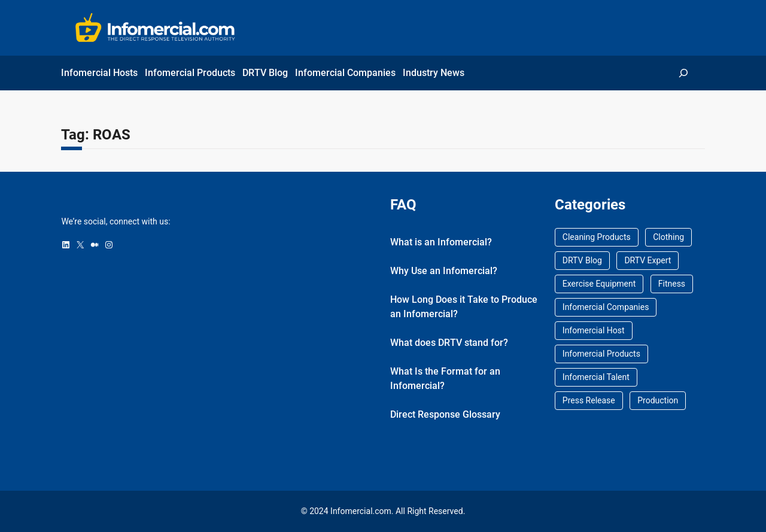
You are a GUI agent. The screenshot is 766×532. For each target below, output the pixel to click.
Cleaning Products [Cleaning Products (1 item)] (597, 237)
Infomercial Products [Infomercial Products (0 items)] (601, 354)
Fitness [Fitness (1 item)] (672, 284)
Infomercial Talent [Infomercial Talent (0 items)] (596, 377)
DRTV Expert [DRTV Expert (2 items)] (648, 260)
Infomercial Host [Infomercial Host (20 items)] (594, 330)
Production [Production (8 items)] (658, 400)
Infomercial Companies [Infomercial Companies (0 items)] (606, 307)
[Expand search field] (684, 73)
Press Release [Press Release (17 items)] (589, 400)
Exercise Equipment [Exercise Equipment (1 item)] (599, 284)
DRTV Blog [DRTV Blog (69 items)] (582, 260)
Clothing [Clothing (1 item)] (668, 237)
